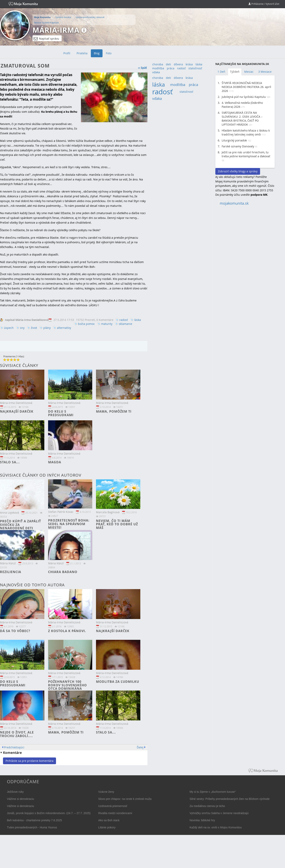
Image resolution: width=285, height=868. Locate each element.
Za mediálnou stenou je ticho (207, 806)
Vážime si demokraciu (20, 799)
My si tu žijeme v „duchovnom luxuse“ (213, 792)
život (34, 328)
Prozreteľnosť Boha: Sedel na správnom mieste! (69, 524)
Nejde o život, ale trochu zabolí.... (17, 734)
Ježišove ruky (15, 792)
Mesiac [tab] (249, 72)
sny (22, 328)
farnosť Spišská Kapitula (46, 22)
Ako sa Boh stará (109, 820)
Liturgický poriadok (234, 140)
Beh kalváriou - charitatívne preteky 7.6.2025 (34, 820)
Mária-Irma (56, 30)
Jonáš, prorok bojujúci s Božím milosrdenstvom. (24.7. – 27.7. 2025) (49, 813)
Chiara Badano (63, 572)
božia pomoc (86, 324)
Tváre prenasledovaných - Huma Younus (32, 827)
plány (47, 328)
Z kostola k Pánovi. (67, 631)
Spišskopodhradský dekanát (90, 17)
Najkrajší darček (17, 411)
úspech (9, 328)
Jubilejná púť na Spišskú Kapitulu (244, 97)
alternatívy (64, 328)
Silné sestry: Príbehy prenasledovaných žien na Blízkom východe (230, 799)
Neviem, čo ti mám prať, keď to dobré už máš (117, 524)
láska (138, 320)
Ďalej (140, 747)
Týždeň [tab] (235, 72)
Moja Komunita (42, 17)
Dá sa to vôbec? (15, 631)
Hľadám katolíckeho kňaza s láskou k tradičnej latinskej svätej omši (246, 132)
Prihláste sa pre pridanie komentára (29, 761)
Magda (55, 462)
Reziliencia (11, 572)
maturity (107, 324)
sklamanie (125, 324)
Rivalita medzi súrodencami (115, 813)
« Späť (142, 68)
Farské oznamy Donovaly (238, 146)
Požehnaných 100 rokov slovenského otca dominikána (67, 685)
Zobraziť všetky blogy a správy (238, 171)
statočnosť (195, 68)
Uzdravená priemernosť (113, 806)
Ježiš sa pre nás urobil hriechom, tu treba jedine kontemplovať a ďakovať (246, 154)
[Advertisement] (245, 269)
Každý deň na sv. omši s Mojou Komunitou (216, 827)
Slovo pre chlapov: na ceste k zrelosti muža (125, 799)
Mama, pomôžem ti (114, 411)
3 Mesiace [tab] (265, 72)
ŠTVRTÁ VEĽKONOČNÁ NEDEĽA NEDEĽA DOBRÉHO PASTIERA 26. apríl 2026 (246, 87)
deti (168, 64)
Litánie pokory (107, 827)
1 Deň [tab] (221, 72)
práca (171, 68)
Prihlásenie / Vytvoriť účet (264, 4)
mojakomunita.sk (234, 203)
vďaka (156, 72)
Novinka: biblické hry (202, 820)
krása (189, 64)
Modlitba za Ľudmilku (118, 682)
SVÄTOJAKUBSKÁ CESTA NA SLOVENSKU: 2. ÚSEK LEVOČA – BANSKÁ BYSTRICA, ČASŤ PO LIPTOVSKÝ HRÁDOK (242, 119)
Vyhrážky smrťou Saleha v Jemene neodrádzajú (219, 813)
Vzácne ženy (106, 792)
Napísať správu (46, 39)
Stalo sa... (10, 462)
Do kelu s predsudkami (61, 413)
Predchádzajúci (14, 747)
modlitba (158, 68)
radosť (124, 320)
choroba (158, 64)
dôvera (178, 64)
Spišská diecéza (63, 17)
